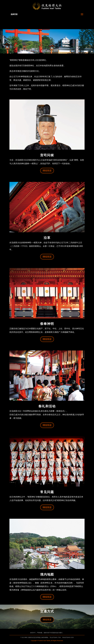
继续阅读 (47, 171)
